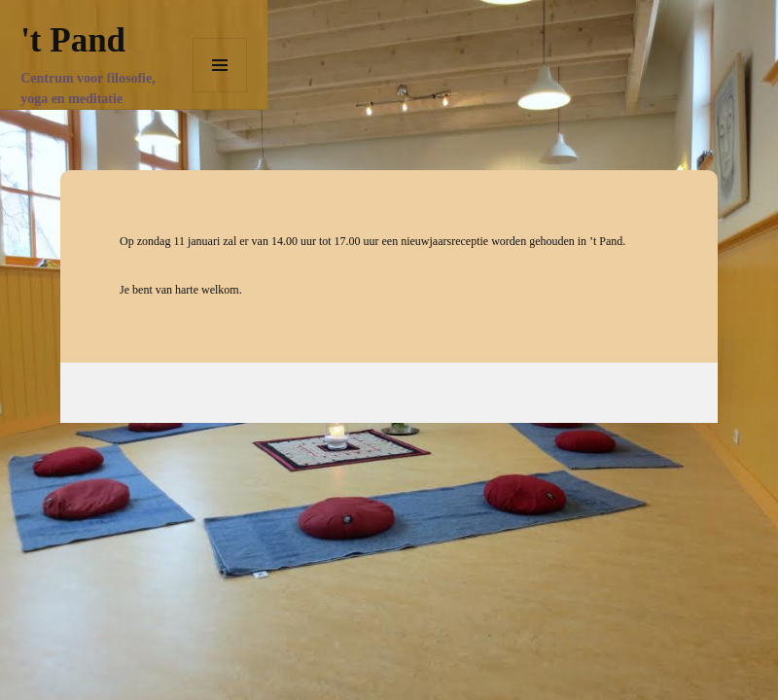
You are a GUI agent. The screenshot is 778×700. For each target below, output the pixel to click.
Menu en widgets (220, 92)
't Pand (73, 40)
